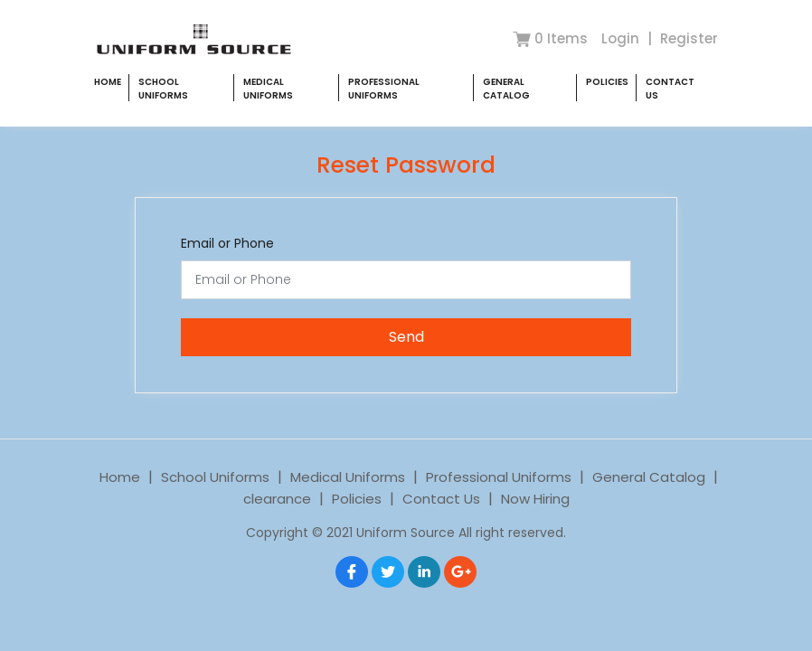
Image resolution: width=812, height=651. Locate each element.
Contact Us (441, 499)
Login (622, 38)
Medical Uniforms (268, 89)
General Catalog (506, 89)
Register (689, 38)
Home (108, 82)
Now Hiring (535, 499)
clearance (277, 499)
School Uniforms (163, 89)
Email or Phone (227, 243)
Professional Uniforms (384, 89)
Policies (607, 82)
